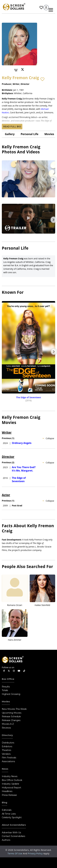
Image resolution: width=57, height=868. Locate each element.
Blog (4, 803)
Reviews (6, 728)
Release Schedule (11, 716)
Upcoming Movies (12, 713)
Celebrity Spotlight (12, 817)
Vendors (6, 754)
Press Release (9, 795)
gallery (10, 134)
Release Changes (11, 720)
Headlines (7, 791)
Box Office (8, 679)
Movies (49, 134)
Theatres (6, 750)
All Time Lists (9, 814)
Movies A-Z (8, 724)
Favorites (41, 8)
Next (54, 180)
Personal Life (29, 134)
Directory (7, 735)
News (5, 769)
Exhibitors (7, 746)
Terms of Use (15, 853)
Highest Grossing (11, 694)
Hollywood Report (11, 788)
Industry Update (10, 784)
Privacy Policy (36, 853)
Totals (5, 690)
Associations (8, 761)
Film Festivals (9, 758)
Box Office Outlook (12, 780)
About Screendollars (14, 825)
